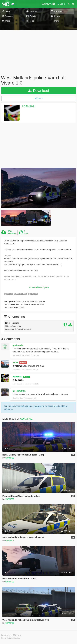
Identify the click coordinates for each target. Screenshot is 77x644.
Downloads (12, 234)
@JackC (17, 380)
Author (26, 377)
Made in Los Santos (10, 638)
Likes (26, 234)
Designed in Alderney (11, 635)
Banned (23, 363)
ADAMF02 (28, 107)
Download (39, 91)
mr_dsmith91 (19, 391)
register (38, 406)
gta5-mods (18, 345)
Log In (28, 406)
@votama (17, 366)
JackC (16, 362)
